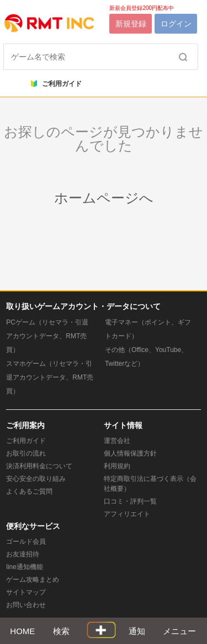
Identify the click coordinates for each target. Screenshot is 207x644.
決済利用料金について (39, 466)
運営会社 (117, 441)
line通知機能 (25, 567)
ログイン (176, 24)
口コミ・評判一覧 (130, 501)
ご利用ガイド (56, 84)
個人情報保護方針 (130, 453)
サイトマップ (26, 592)
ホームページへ (104, 198)
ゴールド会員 (26, 542)
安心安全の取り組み (36, 479)
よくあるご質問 (29, 491)
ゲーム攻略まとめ (33, 580)
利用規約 (117, 466)
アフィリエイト (127, 514)
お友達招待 (23, 554)
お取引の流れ (26, 453)
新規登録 (131, 24)
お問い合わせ (26, 605)
